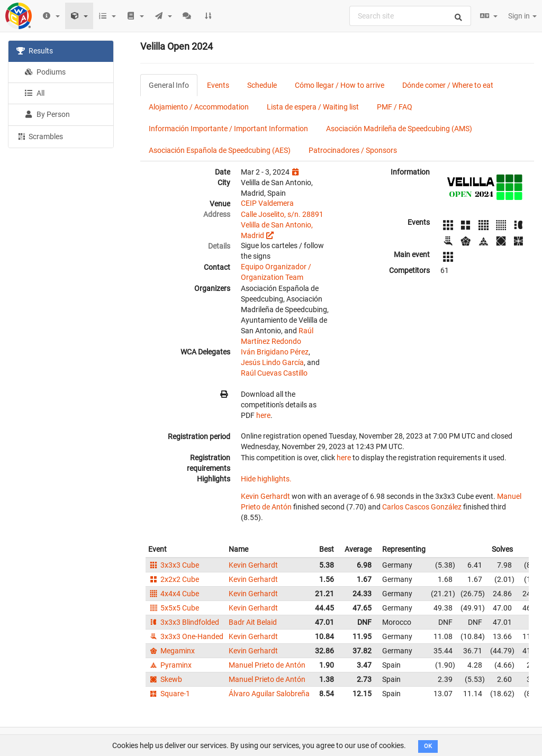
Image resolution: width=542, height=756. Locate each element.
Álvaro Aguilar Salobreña (269, 694)
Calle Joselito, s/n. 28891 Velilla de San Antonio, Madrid (282, 225)
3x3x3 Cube (174, 565)
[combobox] (410, 16)
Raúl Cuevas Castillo (274, 373)
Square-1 (169, 694)
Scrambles (40, 136)
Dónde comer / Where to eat (448, 85)
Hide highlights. (266, 479)
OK (428, 746)
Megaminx (171, 651)
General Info (169, 85)
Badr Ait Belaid (253, 622)
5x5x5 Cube (174, 608)
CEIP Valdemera (267, 203)
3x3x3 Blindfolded (184, 622)
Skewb (165, 679)
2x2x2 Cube (174, 579)
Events (218, 85)
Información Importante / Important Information (228, 129)
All (34, 93)
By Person (47, 114)
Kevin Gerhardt (265, 496)
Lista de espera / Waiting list (313, 107)
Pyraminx (170, 665)
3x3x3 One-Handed (186, 636)
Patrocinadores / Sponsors (353, 150)
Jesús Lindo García (272, 362)
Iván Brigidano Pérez (275, 352)
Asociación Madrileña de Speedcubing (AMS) (399, 129)
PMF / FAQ (395, 107)
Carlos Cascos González (422, 507)
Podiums (45, 72)
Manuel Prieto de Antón (267, 665)
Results (35, 51)
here (263, 415)
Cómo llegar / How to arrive (340, 85)
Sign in (522, 16)
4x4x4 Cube (174, 594)
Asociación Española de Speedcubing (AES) (220, 150)
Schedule (262, 85)
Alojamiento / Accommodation (199, 107)
